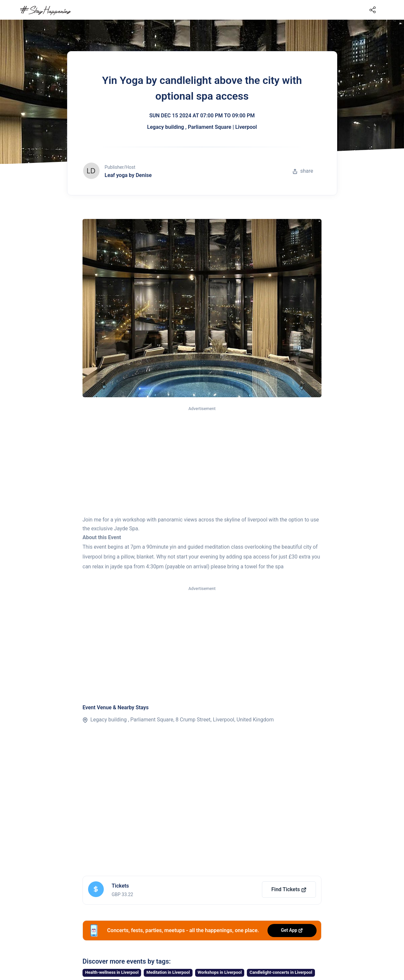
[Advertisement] (202, 461)
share (303, 171)
